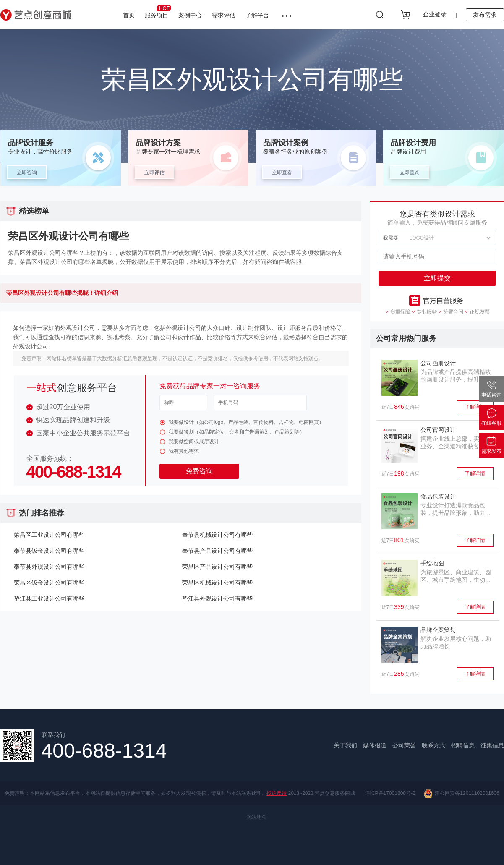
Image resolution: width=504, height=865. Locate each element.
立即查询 (410, 172)
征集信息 (492, 745)
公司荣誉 (404, 745)
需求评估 (224, 15)
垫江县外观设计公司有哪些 (217, 598)
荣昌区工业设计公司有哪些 (49, 535)
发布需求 (485, 15)
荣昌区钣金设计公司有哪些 (49, 583)
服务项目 (158, 12)
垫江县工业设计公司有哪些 (49, 598)
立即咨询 (27, 172)
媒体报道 (375, 745)
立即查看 (282, 172)
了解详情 (475, 407)
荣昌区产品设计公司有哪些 (217, 567)
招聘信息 (463, 745)
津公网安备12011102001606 (462, 794)
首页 (129, 15)
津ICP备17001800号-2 (390, 793)
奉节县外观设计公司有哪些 (49, 567)
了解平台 (257, 15)
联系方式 (433, 745)
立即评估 (154, 172)
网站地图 (256, 817)
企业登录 (435, 14)
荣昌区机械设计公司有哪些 (217, 583)
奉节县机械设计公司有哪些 (217, 535)
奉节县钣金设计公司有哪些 (49, 551)
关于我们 (345, 745)
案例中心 (190, 15)
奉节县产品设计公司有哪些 (217, 551)
